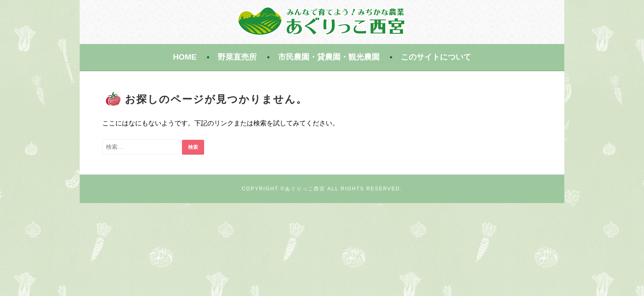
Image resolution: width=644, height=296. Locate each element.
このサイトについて (436, 57)
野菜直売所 (237, 57)
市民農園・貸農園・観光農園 (329, 57)
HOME (185, 57)
